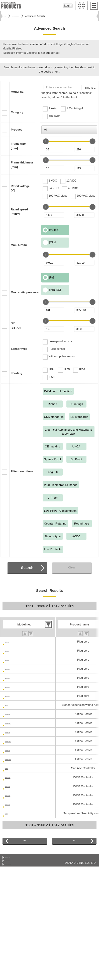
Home (8, 16)
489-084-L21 (14, 660)
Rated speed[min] (19, 212)
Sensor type (19, 349)
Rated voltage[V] (20, 188)
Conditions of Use (15, 861)
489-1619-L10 (14, 669)
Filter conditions (22, 471)
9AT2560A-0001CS (18, 723)
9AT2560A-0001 (16, 714)
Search (27, 568)
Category (17, 112)
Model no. (18, 92)
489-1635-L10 (14, 687)
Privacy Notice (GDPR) (18, 874)
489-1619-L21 (14, 678)
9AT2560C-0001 (16, 732)
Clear (72, 567)
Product (16, 130)
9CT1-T (10, 813)
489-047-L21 (14, 642)
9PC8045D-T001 (16, 786)
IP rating (17, 373)
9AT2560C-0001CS (18, 741)
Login (68, 6)
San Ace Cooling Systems (31, 16)
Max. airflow (19, 245)
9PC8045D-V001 (16, 795)
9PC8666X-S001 (16, 804)
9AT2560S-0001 (16, 750)
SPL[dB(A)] (16, 325)
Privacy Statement (15, 868)
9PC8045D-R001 (16, 777)
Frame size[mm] (18, 146)
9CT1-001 (12, 768)
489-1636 (11, 705)
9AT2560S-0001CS (18, 759)
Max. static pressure (25, 292)
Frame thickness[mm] (22, 165)
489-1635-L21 (14, 696)
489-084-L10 (14, 651)
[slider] (46, 141)
